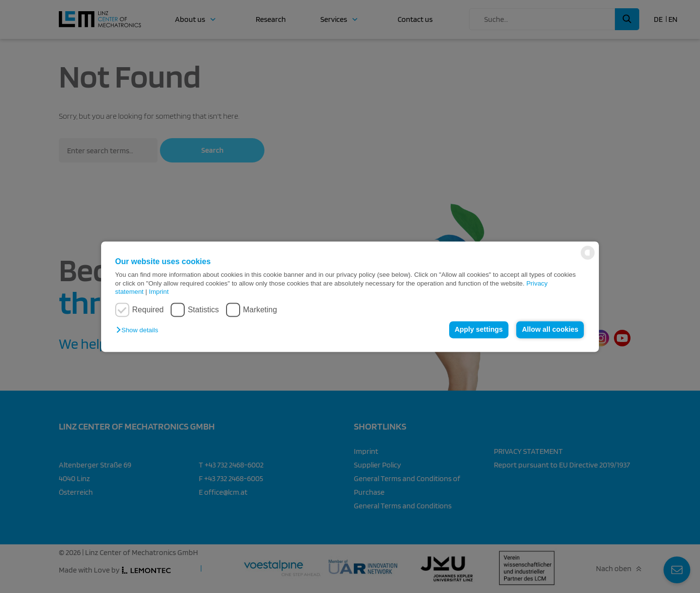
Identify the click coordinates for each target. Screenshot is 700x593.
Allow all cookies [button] (550, 330)
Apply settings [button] (479, 330)
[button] (140, 331)
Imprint (159, 292)
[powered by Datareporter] (588, 259)
